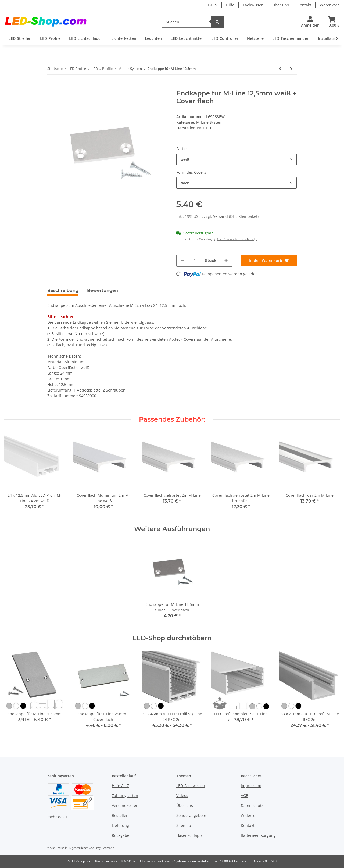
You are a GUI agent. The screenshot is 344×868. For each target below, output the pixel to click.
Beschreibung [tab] (63, 291)
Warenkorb (330, 5)
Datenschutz (252, 805)
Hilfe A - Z (121, 786)
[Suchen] (187, 22)
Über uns (281, 5)
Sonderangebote (191, 815)
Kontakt (304, 5)
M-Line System (209, 122)
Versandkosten (125, 805)
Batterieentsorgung (258, 835)
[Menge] (195, 261)
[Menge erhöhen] (226, 261)
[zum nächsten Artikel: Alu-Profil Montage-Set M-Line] (291, 69)
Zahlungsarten (125, 796)
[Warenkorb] (332, 22)
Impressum (251, 786)
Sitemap (184, 825)
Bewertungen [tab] (103, 291)
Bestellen (120, 815)
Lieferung (120, 825)
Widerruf (249, 815)
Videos (182, 796)
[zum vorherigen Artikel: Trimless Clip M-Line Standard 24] (280, 69)
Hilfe (230, 5)
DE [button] (210, 5)
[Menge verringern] (182, 261)
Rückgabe (121, 835)
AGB (245, 796)
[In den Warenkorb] (52, 87)
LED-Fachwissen (191, 786)
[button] (310, 22)
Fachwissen (253, 5)
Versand (221, 216)
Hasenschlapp (189, 835)
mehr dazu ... (59, 817)
